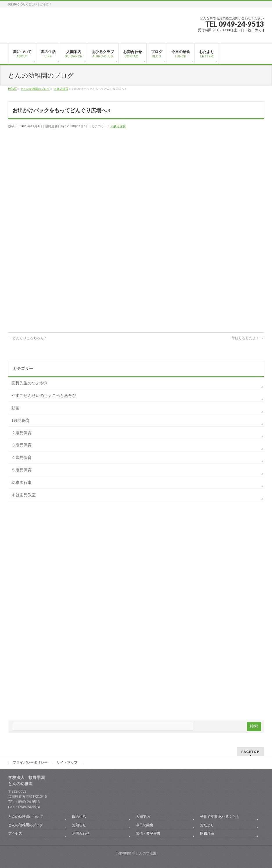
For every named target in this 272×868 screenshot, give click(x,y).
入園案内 (143, 817)
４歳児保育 (21, 457)
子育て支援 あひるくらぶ (220, 817)
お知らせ (79, 825)
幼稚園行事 (21, 482)
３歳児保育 (21, 445)
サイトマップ (67, 762)
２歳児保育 (118, 126)
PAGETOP (250, 752)
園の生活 (79, 817)
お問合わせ (81, 834)
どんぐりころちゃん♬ (27, 338)
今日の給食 (145, 825)
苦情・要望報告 (148, 834)
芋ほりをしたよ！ (248, 338)
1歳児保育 (21, 420)
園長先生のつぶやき (30, 383)
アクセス (15, 834)
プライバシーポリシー (30, 762)
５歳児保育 (21, 470)
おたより (207, 825)
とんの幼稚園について (26, 817)
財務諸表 (207, 834)
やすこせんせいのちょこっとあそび (44, 395)
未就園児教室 (24, 495)
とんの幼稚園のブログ (26, 825)
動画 (15, 408)
